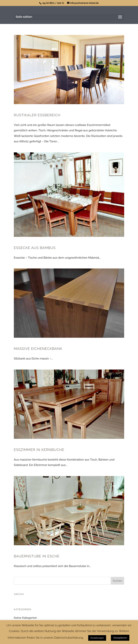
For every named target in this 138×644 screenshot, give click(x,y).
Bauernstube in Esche (37, 556)
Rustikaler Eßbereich (37, 115)
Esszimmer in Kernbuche (39, 450)
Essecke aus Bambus (35, 248)
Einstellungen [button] (97, 638)
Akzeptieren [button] (120, 638)
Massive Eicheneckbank (38, 349)
